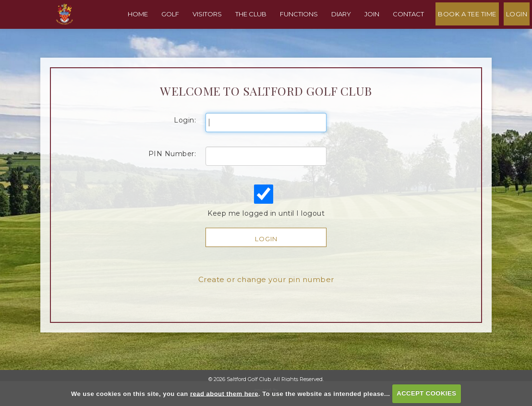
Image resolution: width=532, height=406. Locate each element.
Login (519, 31)
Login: (185, 134)
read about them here (224, 393)
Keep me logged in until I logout (265, 215)
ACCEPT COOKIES (426, 393)
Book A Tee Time (470, 31)
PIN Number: (172, 167)
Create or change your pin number (266, 293)
